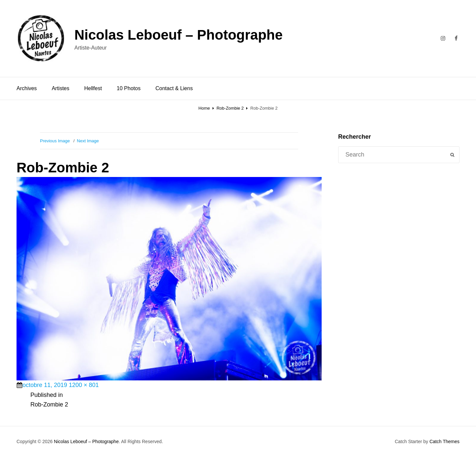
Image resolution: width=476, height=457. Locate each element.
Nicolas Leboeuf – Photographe (178, 35)
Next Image (88, 141)
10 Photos (129, 88)
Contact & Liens (174, 88)
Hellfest (93, 88)
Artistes (60, 88)
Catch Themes (444, 441)
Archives (27, 88)
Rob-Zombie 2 (230, 108)
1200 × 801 (84, 385)
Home (204, 108)
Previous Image (55, 141)
